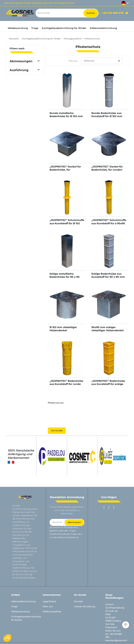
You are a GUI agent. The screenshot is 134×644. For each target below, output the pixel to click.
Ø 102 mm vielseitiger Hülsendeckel (63, 329)
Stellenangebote (52, 612)
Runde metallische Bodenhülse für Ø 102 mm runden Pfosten (66, 116)
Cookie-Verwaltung (85, 606)
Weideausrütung (20, 612)
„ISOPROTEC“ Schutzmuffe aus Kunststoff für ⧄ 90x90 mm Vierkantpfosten (109, 223)
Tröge (14, 606)
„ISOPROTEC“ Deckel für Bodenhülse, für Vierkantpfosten (65, 170)
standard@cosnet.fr (116, 640)
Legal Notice (49, 601)
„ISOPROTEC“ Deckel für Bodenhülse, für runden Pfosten (107, 170)
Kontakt (78, 601)
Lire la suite (57, 430)
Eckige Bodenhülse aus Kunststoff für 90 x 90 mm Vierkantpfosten (108, 277)
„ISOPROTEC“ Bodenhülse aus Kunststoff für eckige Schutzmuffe (108, 384)
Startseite (14, 39)
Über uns (48, 606)
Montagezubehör (73, 39)
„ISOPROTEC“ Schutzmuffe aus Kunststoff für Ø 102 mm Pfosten (67, 223)
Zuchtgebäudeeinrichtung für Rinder (41, 39)
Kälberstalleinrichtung (23, 601)
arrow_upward (126, 625)
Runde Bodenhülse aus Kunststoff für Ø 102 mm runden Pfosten (107, 116)
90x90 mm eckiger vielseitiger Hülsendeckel (107, 329)
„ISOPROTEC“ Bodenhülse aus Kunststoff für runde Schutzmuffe (66, 384)
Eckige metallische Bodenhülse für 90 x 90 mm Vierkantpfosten (65, 277)
